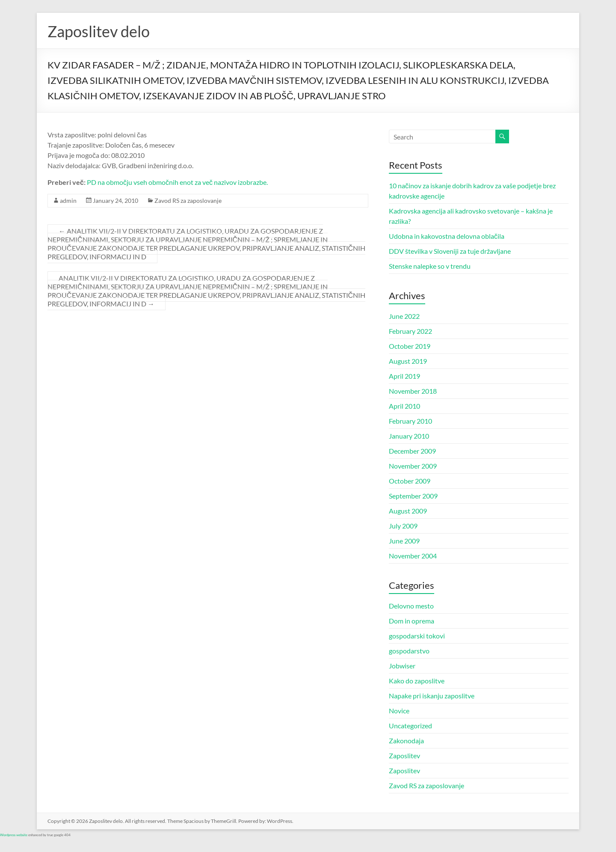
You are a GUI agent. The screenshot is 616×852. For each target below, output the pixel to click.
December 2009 (412, 451)
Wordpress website (14, 835)
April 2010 (404, 406)
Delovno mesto (411, 606)
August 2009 (408, 511)
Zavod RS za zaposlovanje (188, 200)
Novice (399, 711)
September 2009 (413, 496)
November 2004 (413, 556)
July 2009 (403, 526)
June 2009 (404, 541)
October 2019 (410, 346)
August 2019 (408, 361)
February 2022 (410, 331)
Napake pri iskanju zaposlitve (432, 696)
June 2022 (404, 316)
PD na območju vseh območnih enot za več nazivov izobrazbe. (177, 182)
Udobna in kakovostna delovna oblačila (447, 236)
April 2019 (404, 376)
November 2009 (413, 466)
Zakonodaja (406, 741)
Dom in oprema (412, 621)
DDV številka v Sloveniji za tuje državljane (450, 251)
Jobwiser (402, 666)
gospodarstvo (409, 651)
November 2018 (413, 391)
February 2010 (410, 421)
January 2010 (409, 436)
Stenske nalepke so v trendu (430, 266)
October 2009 (410, 481)
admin (68, 200)
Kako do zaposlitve (417, 681)
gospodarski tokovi (417, 636)
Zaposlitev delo (99, 31)
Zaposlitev (404, 756)
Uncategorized (410, 726)
